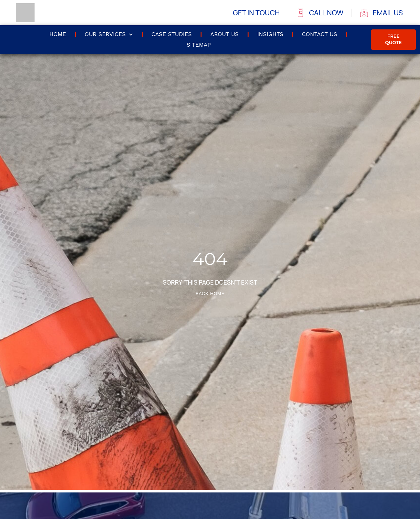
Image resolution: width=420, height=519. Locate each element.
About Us (225, 34)
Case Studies (171, 34)
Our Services (109, 35)
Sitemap (199, 45)
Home (58, 34)
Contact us (320, 34)
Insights (270, 34)
